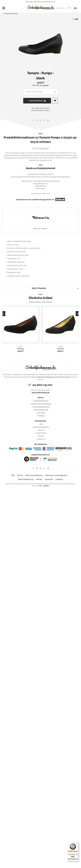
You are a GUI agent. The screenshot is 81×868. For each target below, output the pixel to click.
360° (76, 19)
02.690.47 (21, 349)
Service (20, 475)
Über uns (41, 430)
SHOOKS (46, 486)
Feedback (41, 416)
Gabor (21, 346)
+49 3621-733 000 (41, 385)
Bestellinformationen (41, 401)
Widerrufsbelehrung (41, 410)
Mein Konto (61, 8)
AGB (41, 424)
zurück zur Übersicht (10, 14)
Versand (46, 85)
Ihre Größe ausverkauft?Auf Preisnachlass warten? (41, 109)
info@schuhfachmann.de (41, 393)
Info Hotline (41, 413)
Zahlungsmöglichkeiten (41, 407)
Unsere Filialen (41, 433)
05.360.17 (60, 349)
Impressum (41, 439)
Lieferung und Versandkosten (41, 404)
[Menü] (77, 844)
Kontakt (41, 436)
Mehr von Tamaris (40, 229)
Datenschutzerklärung (41, 427)
